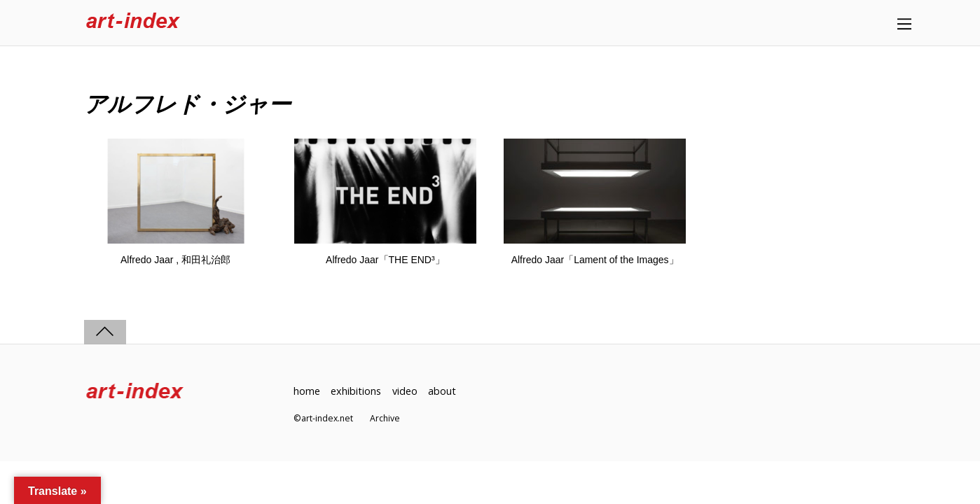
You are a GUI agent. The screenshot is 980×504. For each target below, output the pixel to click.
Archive (385, 418)
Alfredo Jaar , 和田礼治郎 (175, 260)
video (405, 391)
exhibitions (356, 391)
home (307, 391)
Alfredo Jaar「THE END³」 (385, 260)
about (442, 391)
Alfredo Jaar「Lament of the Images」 (595, 260)
